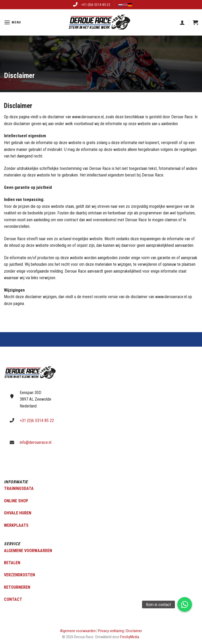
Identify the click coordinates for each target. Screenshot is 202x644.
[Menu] (12, 22)
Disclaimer (134, 631)
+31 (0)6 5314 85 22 (96, 5)
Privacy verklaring (111, 631)
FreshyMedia (130, 637)
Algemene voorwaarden (78, 631)
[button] (185, 604)
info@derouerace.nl (36, 442)
